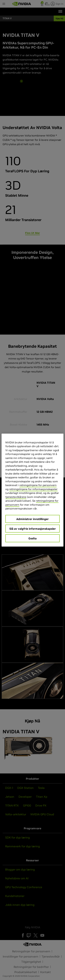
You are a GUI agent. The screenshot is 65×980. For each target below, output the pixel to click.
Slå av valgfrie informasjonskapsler (33, 528)
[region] (32, 490)
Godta (32, 538)
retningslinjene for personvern (38, 485)
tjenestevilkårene (16, 497)
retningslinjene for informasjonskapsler (33, 489)
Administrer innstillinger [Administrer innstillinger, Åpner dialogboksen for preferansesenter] (32, 519)
